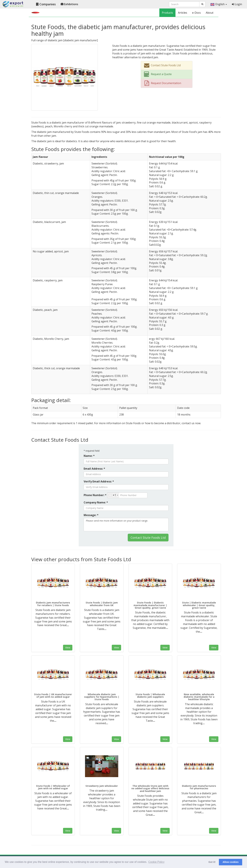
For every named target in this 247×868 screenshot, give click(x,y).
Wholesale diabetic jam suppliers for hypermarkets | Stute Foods (102, 697)
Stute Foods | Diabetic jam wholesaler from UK (102, 604)
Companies (46, 4)
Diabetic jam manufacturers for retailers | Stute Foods (53, 604)
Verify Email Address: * (99, 481)
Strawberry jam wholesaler (102, 786)
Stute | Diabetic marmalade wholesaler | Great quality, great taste (199, 605)
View (68, 648)
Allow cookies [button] (231, 862)
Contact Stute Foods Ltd (148, 538)
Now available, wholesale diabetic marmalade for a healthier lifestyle (199, 697)
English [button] (219, 4)
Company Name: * (96, 502)
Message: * (91, 515)
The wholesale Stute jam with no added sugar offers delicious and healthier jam (150, 788)
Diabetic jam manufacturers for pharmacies (199, 787)
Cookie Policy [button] (156, 862)
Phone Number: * (95, 495)
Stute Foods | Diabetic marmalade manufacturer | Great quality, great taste (150, 605)
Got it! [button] (212, 862)
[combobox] (113, 495)
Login (237, 4)
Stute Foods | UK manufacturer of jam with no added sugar (53, 696)
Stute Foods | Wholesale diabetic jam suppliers (150, 696)
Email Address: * (94, 469)
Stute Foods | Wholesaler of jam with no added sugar (53, 787)
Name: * (89, 456)
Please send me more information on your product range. (126, 525)
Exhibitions (69, 4)
